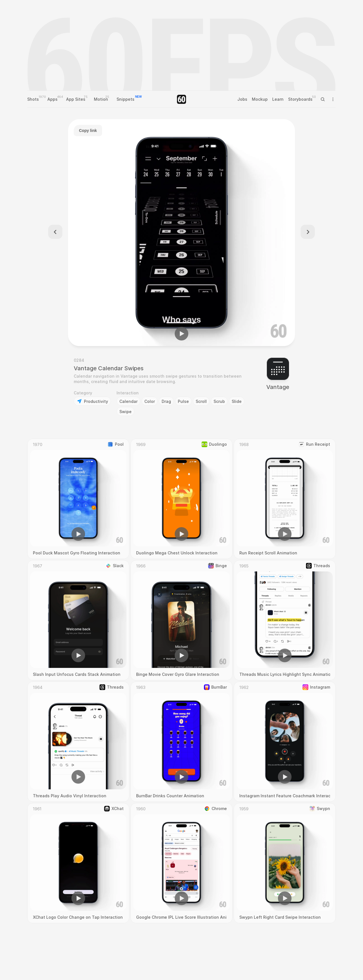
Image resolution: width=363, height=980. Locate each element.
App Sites (76, 99)
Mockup (260, 99)
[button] (181, 334)
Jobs (242, 99)
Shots (33, 99)
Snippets (125, 99)
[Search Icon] (323, 99)
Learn (278, 99)
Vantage (278, 387)
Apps (52, 99)
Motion (101, 99)
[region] (181, 233)
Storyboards (300, 99)
